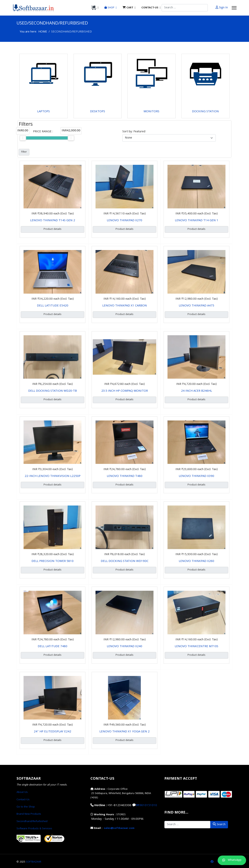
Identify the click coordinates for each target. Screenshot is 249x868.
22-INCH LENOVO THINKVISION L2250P (53, 476)
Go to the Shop (26, 807)
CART (128, 8)
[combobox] (185, 8)
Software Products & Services (34, 829)
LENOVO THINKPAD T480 (125, 476)
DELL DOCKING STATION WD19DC (125, 561)
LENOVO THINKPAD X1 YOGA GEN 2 (124, 732)
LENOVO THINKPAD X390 (196, 476)
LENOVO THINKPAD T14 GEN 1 (197, 221)
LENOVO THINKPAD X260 (196, 561)
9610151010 (148, 806)
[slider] (23, 138)
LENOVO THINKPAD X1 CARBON (125, 306)
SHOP (109, 8)
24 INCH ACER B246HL (197, 391)
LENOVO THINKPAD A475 (196, 306)
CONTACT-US (150, 8)
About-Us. (22, 792)
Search (219, 825)
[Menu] (234, 8)
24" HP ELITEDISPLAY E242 (53, 732)
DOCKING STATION (205, 112)
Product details (53, 229)
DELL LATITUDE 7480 (53, 647)
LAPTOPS (43, 112)
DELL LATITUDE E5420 (53, 306)
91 (138, 806)
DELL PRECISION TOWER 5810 (53, 561)
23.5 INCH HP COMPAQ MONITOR (125, 391)
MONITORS (151, 112)
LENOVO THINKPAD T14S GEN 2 (53, 221)
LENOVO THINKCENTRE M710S (196, 647)
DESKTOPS (98, 112)
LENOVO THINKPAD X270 (124, 221)
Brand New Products (29, 814)
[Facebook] (212, 862)
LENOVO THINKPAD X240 (124, 647)
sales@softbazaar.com (119, 828)
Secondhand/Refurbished (32, 821)
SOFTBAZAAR (34, 862)
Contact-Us (23, 800)
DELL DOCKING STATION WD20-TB (53, 391)
